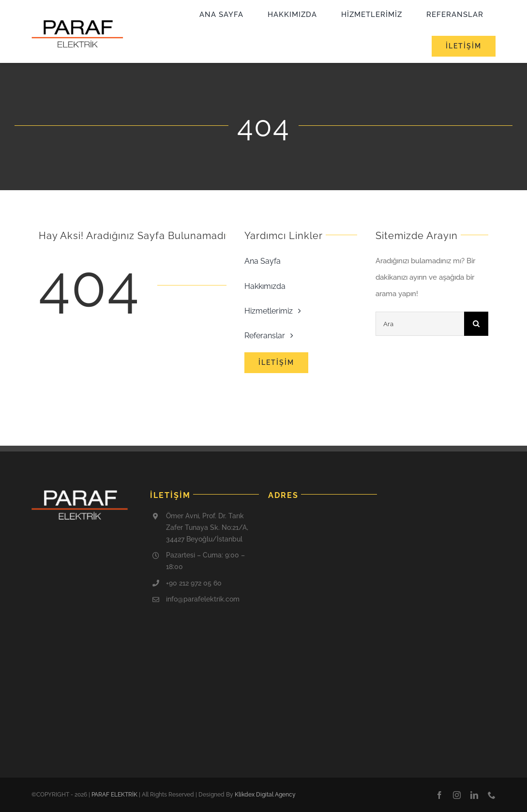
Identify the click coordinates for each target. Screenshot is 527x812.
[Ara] (420, 324)
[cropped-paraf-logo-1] (77, 23)
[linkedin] (474, 795)
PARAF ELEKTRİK (114, 795)
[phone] (492, 795)
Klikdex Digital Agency (265, 795)
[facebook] (439, 795)
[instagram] (457, 795)
